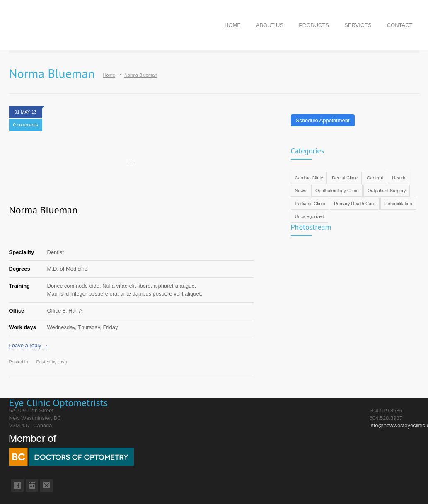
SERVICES (358, 25)
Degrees (20, 269)
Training (20, 286)
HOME (233, 25)
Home (109, 75)
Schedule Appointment (323, 120)
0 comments (26, 125)
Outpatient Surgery (387, 191)
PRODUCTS (314, 25)
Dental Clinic (345, 178)
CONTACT (400, 25)
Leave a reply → (29, 345)
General (375, 178)
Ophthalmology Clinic (337, 191)
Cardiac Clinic (309, 178)
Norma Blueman (44, 210)
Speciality (22, 252)
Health (399, 178)
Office (17, 311)
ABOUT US (270, 25)
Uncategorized (310, 216)
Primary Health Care (355, 204)
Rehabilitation (398, 204)
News (301, 191)
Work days (23, 327)
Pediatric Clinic (310, 204)
